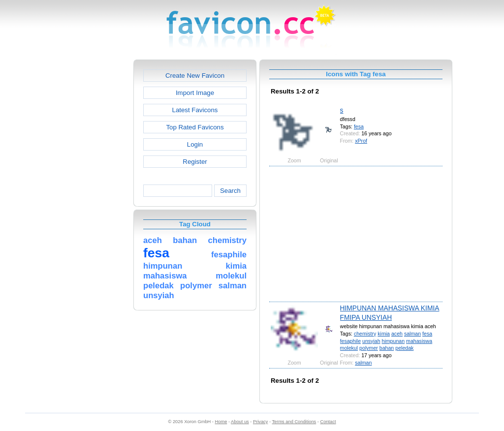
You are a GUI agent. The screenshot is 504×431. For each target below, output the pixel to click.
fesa (359, 126)
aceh (397, 334)
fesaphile (350, 341)
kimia (384, 334)
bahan (387, 348)
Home (221, 422)
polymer (369, 348)
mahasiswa (419, 341)
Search (230, 191)
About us (240, 422)
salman (412, 334)
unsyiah (371, 341)
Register (195, 162)
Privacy (260, 422)
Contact (328, 422)
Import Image (195, 93)
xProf (361, 141)
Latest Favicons (195, 110)
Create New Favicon (195, 76)
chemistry (365, 334)
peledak (404, 348)
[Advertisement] (91, 207)
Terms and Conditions (294, 422)
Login (195, 144)
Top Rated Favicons (195, 127)
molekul (349, 348)
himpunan (394, 341)
